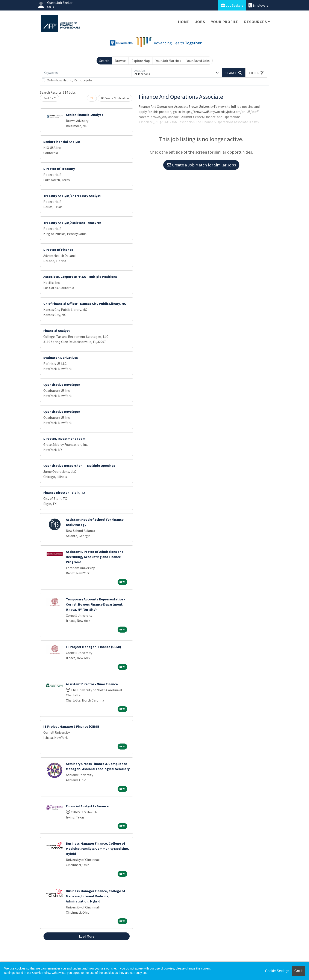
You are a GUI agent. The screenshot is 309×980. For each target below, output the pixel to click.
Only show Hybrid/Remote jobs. (70, 80)
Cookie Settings (277, 971)
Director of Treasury (59, 169)
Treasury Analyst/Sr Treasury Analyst (72, 196)
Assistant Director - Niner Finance (92, 684)
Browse (120, 61)
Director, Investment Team (64, 438)
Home (184, 22)
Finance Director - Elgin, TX (64, 492)
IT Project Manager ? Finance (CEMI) (71, 726)
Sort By (48, 98)
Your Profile (225, 22)
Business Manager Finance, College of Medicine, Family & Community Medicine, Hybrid (97, 848)
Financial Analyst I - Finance (87, 806)
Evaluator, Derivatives (61, 358)
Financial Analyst (57, 331)
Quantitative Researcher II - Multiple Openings (79, 465)
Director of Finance (58, 250)
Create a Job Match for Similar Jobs (201, 165)
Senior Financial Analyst (84, 115)
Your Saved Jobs (198, 61)
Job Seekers (232, 5)
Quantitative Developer (62, 385)
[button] (256, 73)
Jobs (200, 22)
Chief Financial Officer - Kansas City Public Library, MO (85, 304)
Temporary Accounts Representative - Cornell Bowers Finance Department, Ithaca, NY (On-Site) (95, 604)
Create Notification (115, 98)
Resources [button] (255, 22)
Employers (258, 5)
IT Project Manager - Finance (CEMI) (94, 647)
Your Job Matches (168, 61)
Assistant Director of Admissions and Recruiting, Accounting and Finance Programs (95, 557)
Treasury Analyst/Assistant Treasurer (72, 223)
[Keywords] (87, 73)
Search (104, 61)
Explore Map (141, 61)
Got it (298, 971)
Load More (87, 936)
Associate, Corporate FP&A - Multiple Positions (80, 277)
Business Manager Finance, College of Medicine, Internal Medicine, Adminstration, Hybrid (96, 896)
